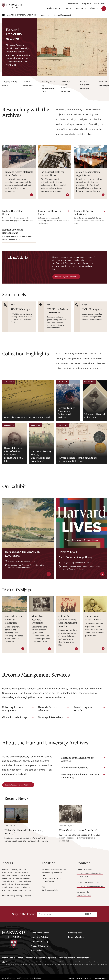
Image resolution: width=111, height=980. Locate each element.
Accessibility (71, 979)
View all (5, 86)
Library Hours (86, 4)
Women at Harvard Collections (95, 416)
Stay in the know (23, 914)
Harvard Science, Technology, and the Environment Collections (77, 459)
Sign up (89, 914)
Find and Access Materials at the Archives (19, 174)
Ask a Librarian (73, 4)
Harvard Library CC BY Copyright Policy (95, 964)
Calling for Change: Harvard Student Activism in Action (68, 621)
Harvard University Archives (21, 15)
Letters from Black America (93, 618)
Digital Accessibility (84, 979)
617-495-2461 (82, 877)
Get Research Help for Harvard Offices (52, 174)
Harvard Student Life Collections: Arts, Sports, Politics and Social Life (14, 455)
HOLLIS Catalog (100, 4)
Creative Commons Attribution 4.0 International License (57, 962)
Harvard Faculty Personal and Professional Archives (66, 413)
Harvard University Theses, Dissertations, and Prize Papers (41, 456)
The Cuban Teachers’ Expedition (38, 620)
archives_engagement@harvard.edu (91, 886)
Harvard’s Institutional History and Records (27, 417)
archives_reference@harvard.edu (90, 873)
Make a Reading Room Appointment (88, 174)
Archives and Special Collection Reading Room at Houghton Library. (17, 881)
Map (43, 887)
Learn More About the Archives (18, 785)
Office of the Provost (100, 979)
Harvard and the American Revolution (14, 620)
